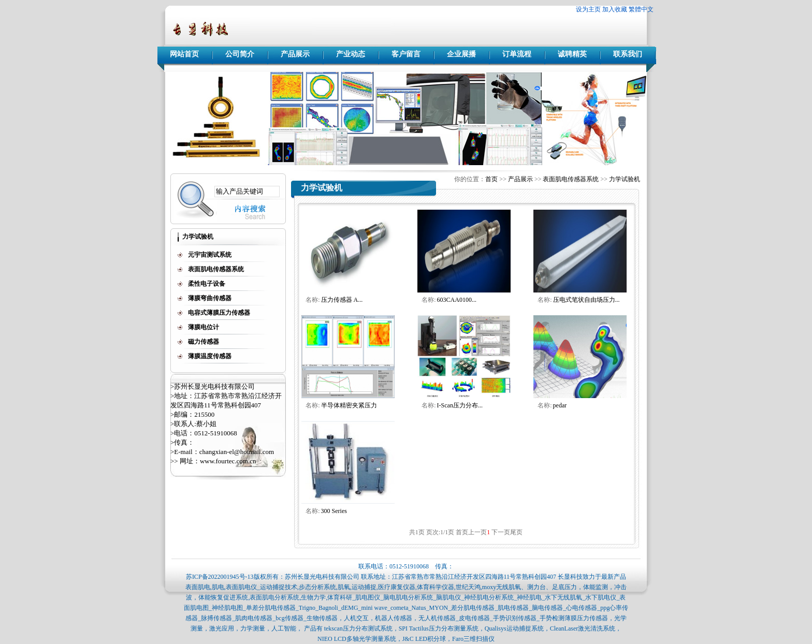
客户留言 (406, 54)
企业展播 (461, 54)
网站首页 (184, 54)
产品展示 (295, 54)
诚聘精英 (572, 54)
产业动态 (351, 54)
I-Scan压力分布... (460, 405)
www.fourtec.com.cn (228, 461)
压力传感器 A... (342, 300)
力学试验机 (625, 179)
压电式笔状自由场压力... (586, 300)
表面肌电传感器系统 (571, 179)
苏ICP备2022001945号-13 (220, 577)
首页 (491, 179)
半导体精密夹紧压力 (349, 405)
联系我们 (628, 54)
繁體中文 (641, 9)
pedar (560, 405)
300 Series (334, 511)
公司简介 (240, 54)
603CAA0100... (457, 300)
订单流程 (517, 54)
